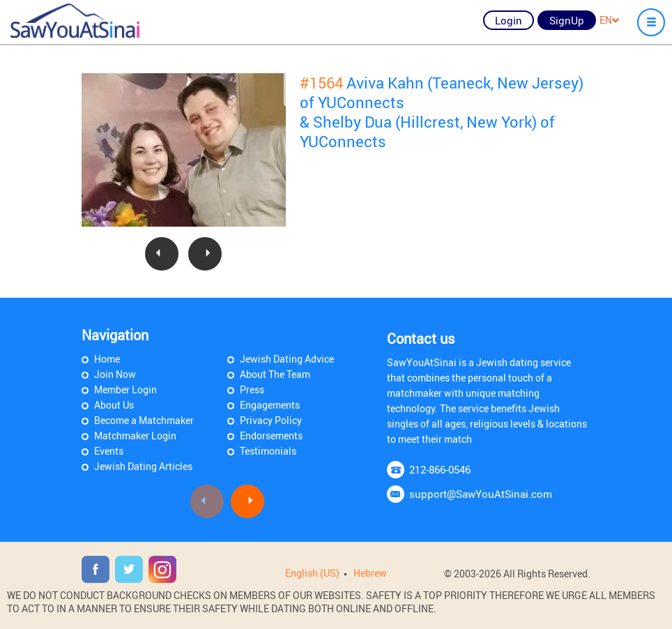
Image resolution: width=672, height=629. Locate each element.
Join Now (115, 374)
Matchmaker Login (135, 435)
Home (107, 359)
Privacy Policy (271, 420)
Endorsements (271, 435)
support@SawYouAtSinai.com (481, 494)
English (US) (312, 573)
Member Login (125, 389)
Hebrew (370, 573)
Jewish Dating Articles (143, 466)
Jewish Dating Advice (287, 359)
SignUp (567, 20)
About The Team (275, 374)
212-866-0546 (440, 469)
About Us (114, 405)
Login (509, 20)
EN (610, 20)
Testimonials (268, 451)
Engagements (270, 405)
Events (109, 451)
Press (252, 389)
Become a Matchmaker (144, 420)
